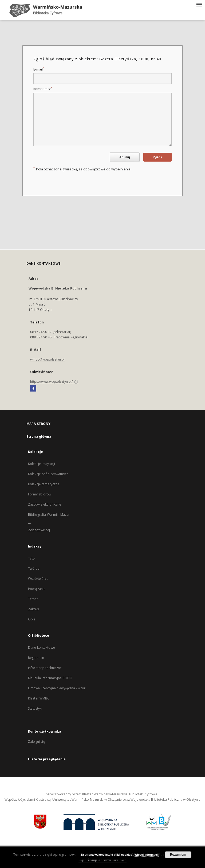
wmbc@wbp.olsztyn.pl (47, 359)
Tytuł (32, 558)
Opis (32, 619)
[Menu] (199, 4)
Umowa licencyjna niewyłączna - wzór (57, 688)
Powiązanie (37, 589)
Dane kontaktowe (42, 648)
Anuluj (125, 157)
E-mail (39, 69)
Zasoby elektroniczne (45, 504)
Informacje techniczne (45, 668)
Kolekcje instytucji (42, 464)
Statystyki (35, 708)
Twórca (34, 568)
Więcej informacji (147, 855)
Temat (33, 599)
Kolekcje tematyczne (44, 484)
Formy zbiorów (40, 494)
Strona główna (39, 437)
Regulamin (36, 658)
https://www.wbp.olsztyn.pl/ (54, 382)
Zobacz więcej (39, 530)
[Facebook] (33, 389)
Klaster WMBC (39, 698)
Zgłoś (157, 157)
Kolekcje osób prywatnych (48, 474)
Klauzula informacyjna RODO (50, 678)
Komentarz (43, 89)
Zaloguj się (37, 742)
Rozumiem (178, 855)
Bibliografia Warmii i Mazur (49, 515)
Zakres (33, 609)
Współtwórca (38, 579)
